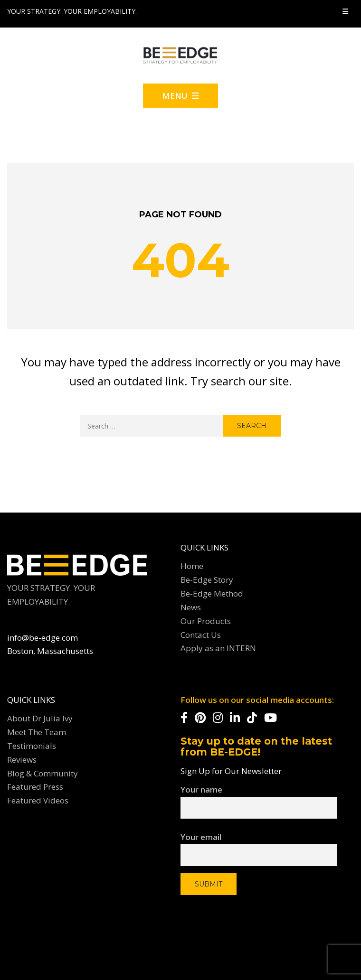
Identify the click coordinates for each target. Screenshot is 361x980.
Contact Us (201, 635)
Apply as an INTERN (218, 648)
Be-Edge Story (207, 580)
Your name (259, 799)
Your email (259, 845)
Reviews (22, 760)
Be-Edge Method (212, 593)
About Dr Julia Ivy (40, 718)
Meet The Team (37, 732)
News (191, 607)
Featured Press (35, 787)
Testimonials (32, 746)
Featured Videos (38, 800)
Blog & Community (43, 773)
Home (192, 566)
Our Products (206, 621)
